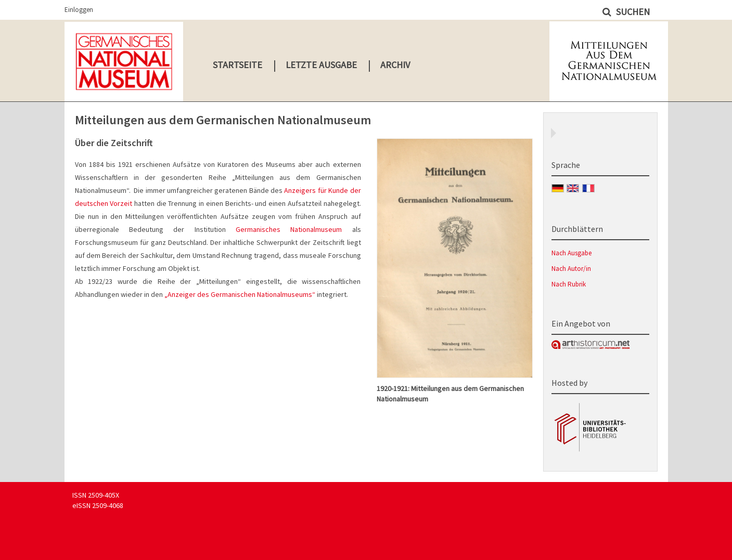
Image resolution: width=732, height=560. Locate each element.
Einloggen (79, 10)
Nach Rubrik (569, 284)
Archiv (395, 65)
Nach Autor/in (571, 269)
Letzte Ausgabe (321, 65)
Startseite (237, 65)
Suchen (632, 12)
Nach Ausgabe (572, 253)
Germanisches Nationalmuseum (284, 229)
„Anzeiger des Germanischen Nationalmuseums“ (240, 294)
